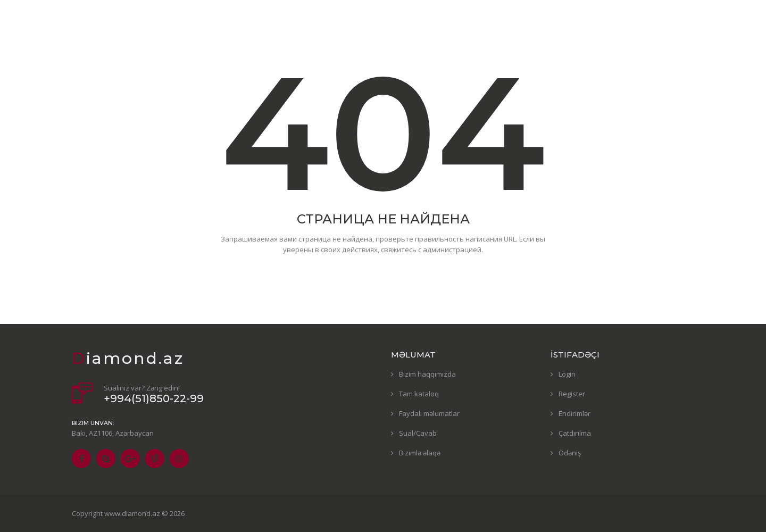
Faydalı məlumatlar (429, 413)
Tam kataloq (419, 394)
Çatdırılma (575, 433)
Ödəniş (570, 453)
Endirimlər (574, 413)
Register (572, 394)
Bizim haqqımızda (427, 374)
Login (567, 374)
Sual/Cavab (418, 433)
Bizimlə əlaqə (420, 453)
